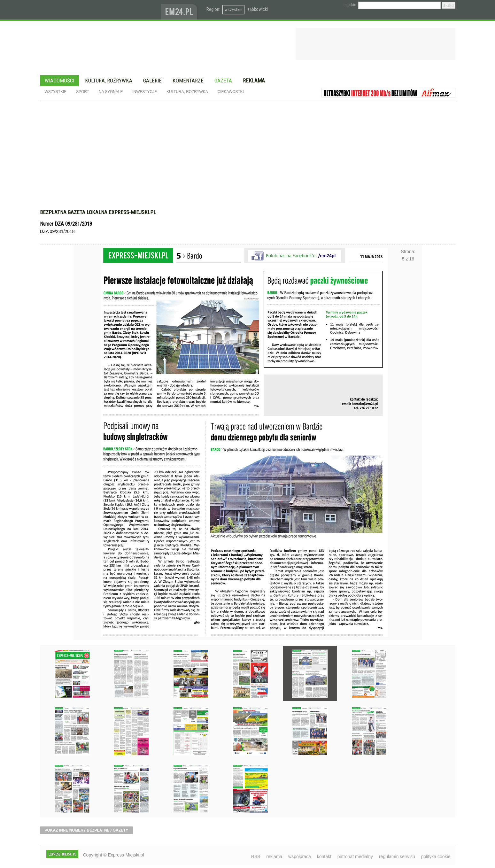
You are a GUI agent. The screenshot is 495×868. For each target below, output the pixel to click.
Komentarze (188, 81)
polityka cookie (436, 856)
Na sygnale (111, 92)
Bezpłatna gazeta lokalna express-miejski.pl (98, 212)
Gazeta (223, 81)
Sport (83, 92)
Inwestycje (145, 92)
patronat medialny (355, 856)
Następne (408, 429)
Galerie (152, 81)
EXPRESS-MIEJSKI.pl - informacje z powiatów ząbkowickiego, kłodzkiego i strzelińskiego (101, 10)
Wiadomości (59, 81)
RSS (256, 856)
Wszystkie (56, 92)
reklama (274, 856)
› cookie (350, 5)
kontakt (324, 856)
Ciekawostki (231, 92)
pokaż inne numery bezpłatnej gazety (87, 830)
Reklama (254, 81)
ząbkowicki (258, 9)
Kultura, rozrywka (109, 81)
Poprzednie (87, 429)
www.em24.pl (181, 10)
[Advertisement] (248, 158)
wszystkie (233, 10)
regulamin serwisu (397, 856)
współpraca (300, 856)
